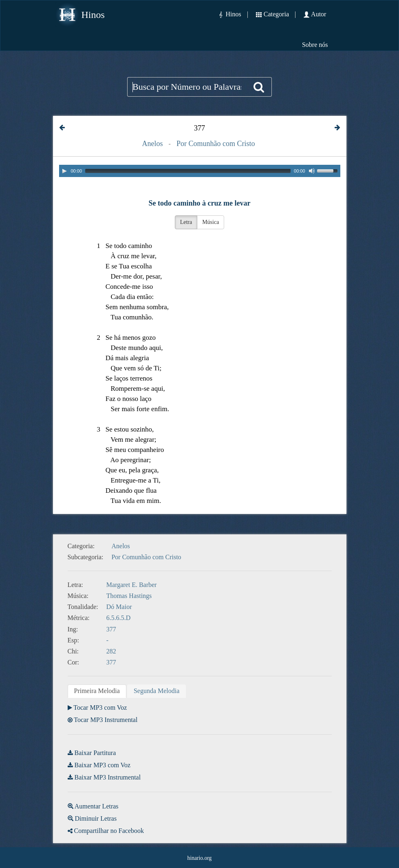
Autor (319, 14)
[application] (200, 171)
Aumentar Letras (97, 806)
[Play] (64, 171)
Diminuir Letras (96, 818)
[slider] (188, 171)
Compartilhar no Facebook (109, 831)
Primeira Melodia (97, 691)
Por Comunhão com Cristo (216, 144)
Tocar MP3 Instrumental (106, 720)
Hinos (93, 15)
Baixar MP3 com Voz (103, 765)
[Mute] (312, 171)
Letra (186, 222)
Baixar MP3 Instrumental (108, 777)
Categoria (276, 14)
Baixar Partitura (95, 753)
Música (211, 222)
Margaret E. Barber (132, 585)
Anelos (153, 144)
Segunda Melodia (157, 691)
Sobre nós (315, 45)
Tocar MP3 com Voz (100, 707)
